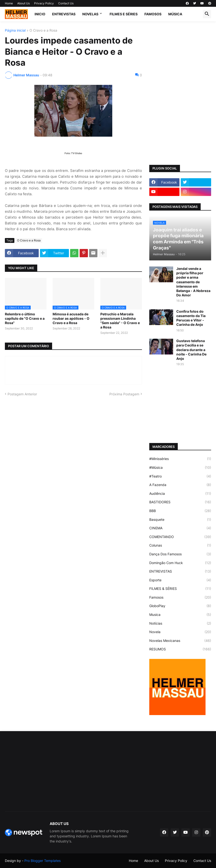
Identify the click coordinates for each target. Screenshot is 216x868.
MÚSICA (175, 14)
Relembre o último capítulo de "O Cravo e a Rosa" (25, 318)
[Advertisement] (180, 59)
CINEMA (180, 528)
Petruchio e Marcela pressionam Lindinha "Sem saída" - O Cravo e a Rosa (120, 321)
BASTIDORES (180, 502)
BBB (180, 511)
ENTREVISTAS (64, 14)
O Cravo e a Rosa (43, 31)
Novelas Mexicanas (180, 641)
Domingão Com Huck (180, 563)
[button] (207, 14)
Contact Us (66, 3)
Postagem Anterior (22, 394)
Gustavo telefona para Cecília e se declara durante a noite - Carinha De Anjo (191, 350)
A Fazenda (180, 485)
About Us (23, 3)
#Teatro (180, 476)
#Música (180, 468)
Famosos (180, 597)
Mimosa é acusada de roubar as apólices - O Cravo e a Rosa (71, 318)
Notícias (180, 623)
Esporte (180, 580)
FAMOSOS (153, 14)
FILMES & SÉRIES (180, 589)
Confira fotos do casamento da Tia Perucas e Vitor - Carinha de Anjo (191, 318)
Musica (180, 615)
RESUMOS (180, 649)
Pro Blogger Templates (42, 861)
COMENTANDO (180, 537)
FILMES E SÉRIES (124, 14)
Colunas (180, 545)
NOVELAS (90, 14)
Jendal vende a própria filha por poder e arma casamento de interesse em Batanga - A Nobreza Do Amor (193, 282)
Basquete (180, 520)
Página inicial (15, 31)
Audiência (180, 494)
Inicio (40, 14)
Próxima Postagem (124, 394)
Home (9, 3)
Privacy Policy (44, 3)
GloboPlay (180, 606)
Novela (180, 632)
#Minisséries (180, 459)
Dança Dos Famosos (180, 554)
